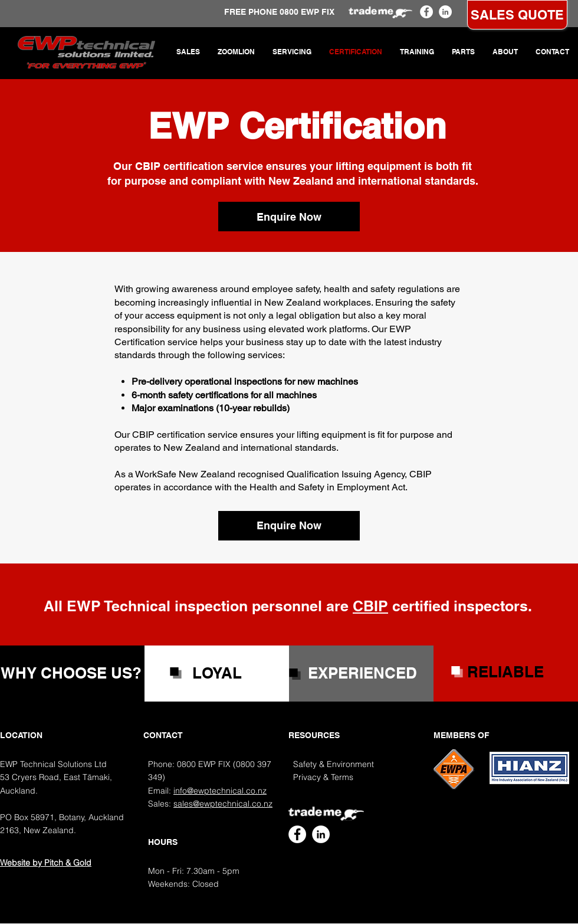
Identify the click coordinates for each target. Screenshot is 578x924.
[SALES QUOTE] (517, 15)
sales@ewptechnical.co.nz (223, 804)
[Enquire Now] (289, 217)
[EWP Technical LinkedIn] (445, 12)
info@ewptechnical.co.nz (220, 791)
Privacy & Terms (323, 777)
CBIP (370, 606)
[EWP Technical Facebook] (426, 12)
